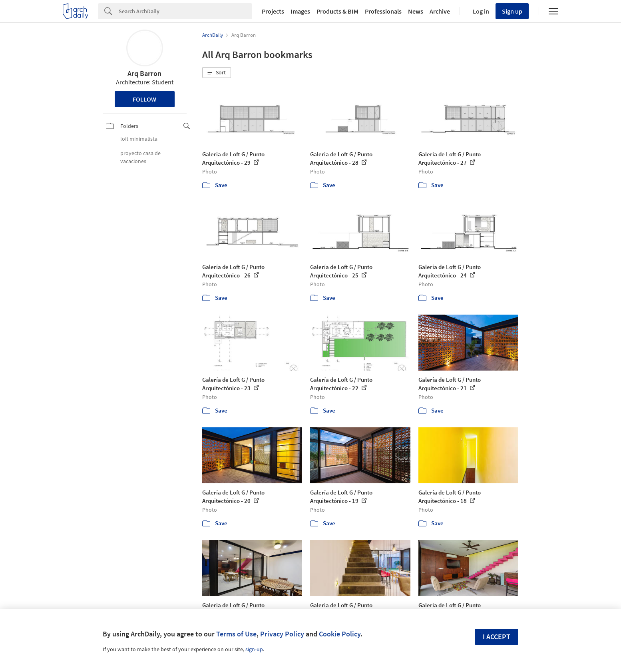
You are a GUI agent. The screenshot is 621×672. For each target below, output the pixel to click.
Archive (440, 11)
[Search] (185, 11)
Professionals (383, 11)
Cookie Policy (340, 634)
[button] (217, 73)
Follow (144, 99)
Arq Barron (144, 73)
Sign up (512, 11)
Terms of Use (236, 634)
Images (300, 11)
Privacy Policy (282, 634)
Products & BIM (337, 11)
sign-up (254, 649)
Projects (273, 11)
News (416, 11)
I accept (497, 637)
